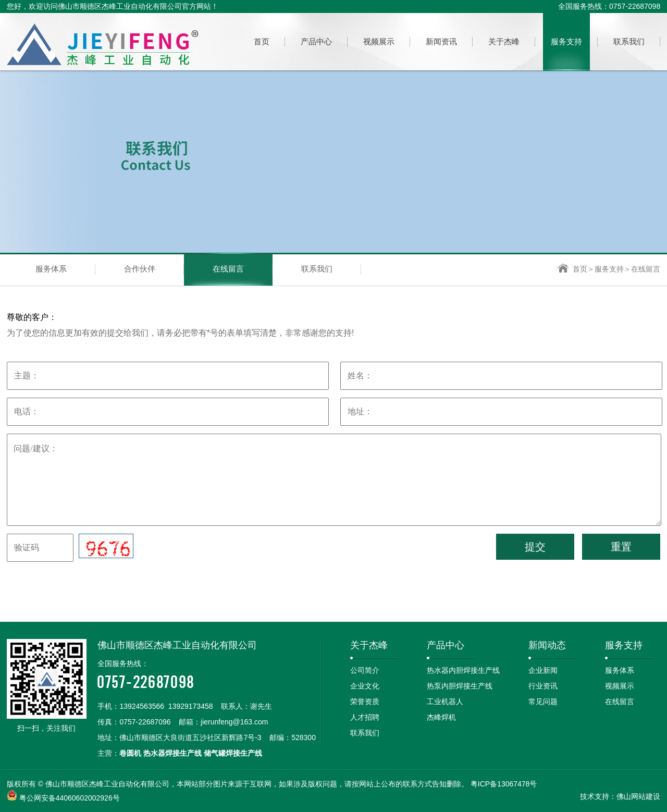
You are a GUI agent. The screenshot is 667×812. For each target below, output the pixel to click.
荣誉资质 (365, 702)
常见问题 (543, 702)
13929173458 (191, 706)
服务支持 (609, 269)
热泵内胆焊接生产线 (460, 686)
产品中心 (446, 645)
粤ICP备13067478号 (504, 784)
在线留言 (228, 269)
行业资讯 (543, 686)
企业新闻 (543, 670)
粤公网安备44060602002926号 (70, 798)
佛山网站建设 (638, 796)
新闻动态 (547, 645)
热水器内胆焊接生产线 (463, 670)
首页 (572, 269)
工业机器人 (445, 702)
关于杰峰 (369, 645)
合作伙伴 (140, 269)
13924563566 (142, 706)
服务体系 (51, 269)
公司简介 (365, 670)
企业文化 (365, 686)
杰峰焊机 (441, 717)
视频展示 (620, 686)
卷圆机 (130, 753)
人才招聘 (365, 717)
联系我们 (317, 269)
